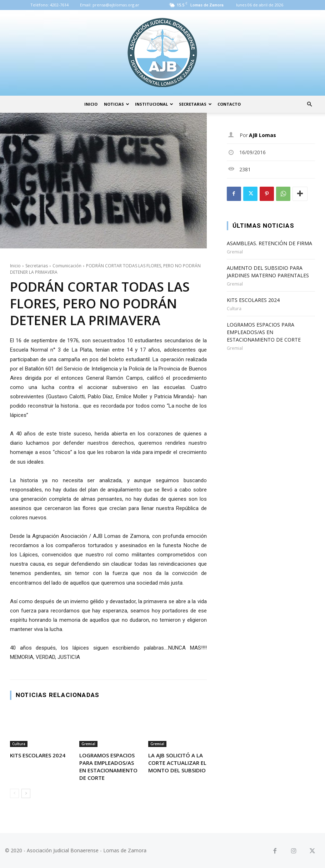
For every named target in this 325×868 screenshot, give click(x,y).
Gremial (88, 744)
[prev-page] (14, 793)
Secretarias (195, 104)
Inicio (91, 104)
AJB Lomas (262, 135)
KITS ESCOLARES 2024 (38, 755)
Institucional (154, 104)
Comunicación (67, 266)
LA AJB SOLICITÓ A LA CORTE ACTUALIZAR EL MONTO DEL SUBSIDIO (177, 763)
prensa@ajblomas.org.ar (116, 5)
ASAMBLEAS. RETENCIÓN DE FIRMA (269, 243)
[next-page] (26, 793)
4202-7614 (59, 5)
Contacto (229, 104)
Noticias (117, 104)
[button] (309, 104)
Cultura (19, 744)
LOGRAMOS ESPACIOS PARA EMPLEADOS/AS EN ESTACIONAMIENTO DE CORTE (108, 766)
